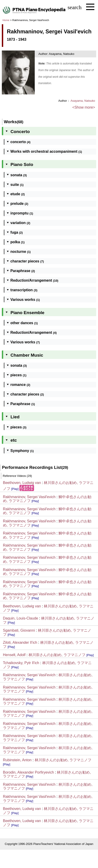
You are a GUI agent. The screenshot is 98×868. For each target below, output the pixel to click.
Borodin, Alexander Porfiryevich (28, 772)
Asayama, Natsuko (83, 101)
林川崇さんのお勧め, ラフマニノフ (57, 655)
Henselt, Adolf (14, 655)
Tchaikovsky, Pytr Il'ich (21, 663)
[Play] (15, 489)
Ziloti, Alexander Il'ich (20, 642)
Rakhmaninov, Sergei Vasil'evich (29, 497)
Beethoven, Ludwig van (22, 483)
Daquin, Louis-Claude (21, 618)
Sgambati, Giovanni (19, 630)
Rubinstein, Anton (17, 760)
